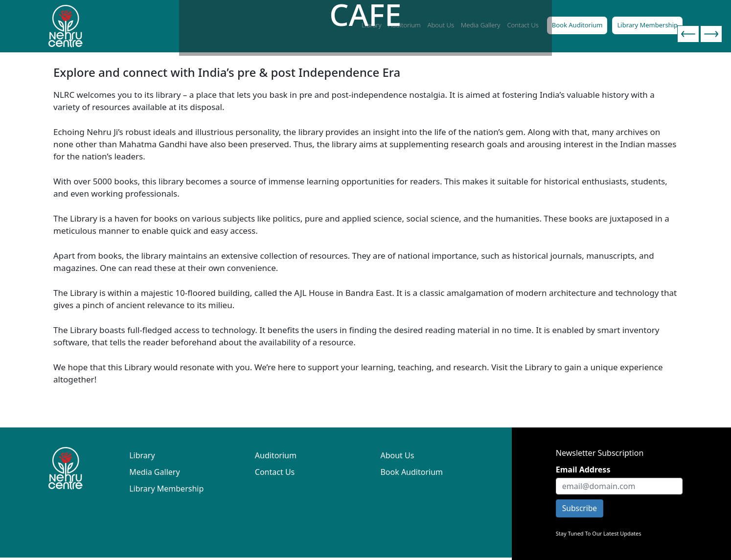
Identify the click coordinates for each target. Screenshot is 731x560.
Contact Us (275, 472)
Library (142, 455)
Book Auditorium (577, 25)
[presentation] (688, 34)
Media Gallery (154, 472)
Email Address (583, 470)
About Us (397, 455)
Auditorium (276, 455)
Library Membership (647, 25)
